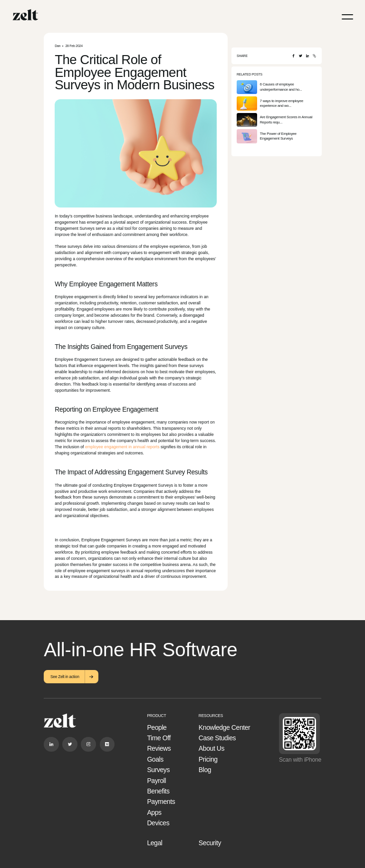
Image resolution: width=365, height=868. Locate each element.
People (157, 727)
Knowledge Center (224, 727)
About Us (211, 748)
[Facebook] (293, 56)
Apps (154, 812)
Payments (161, 802)
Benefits (158, 791)
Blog (205, 770)
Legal (154, 843)
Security (210, 843)
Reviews (159, 748)
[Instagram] (88, 744)
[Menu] (347, 17)
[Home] (25, 15)
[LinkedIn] (308, 56)
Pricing (208, 759)
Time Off (159, 738)
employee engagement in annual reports (122, 447)
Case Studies (217, 738)
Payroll (156, 781)
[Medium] (107, 744)
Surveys (158, 770)
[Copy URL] (314, 56)
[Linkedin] (51, 744)
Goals (155, 759)
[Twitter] (301, 56)
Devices (158, 823)
